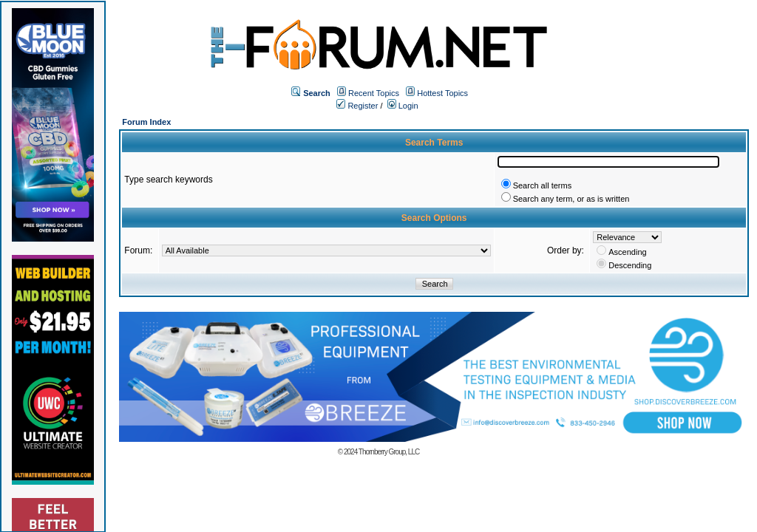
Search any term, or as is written (571, 199)
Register (357, 106)
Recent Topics (374, 93)
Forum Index (146, 122)
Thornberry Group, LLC (389, 452)
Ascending (627, 252)
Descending (630, 265)
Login (403, 106)
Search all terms (542, 185)
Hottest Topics (442, 93)
